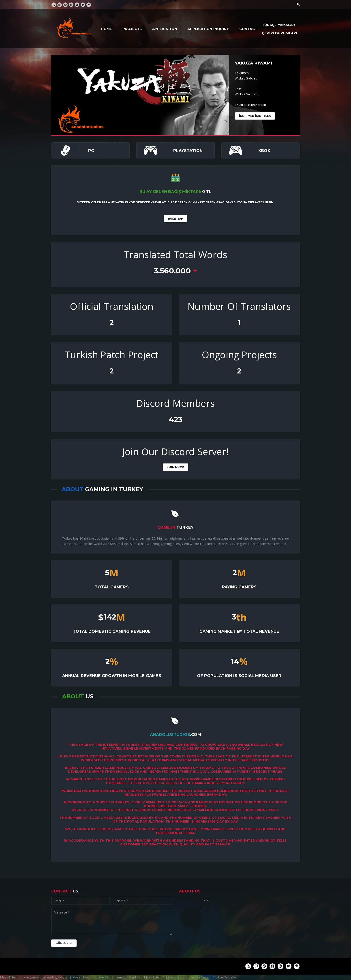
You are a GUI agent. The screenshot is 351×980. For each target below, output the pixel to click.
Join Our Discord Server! (175, 452)
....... (206, 899)
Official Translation (112, 306)
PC (91, 151)
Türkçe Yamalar (278, 25)
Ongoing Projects (239, 355)
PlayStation (188, 151)
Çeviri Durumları (279, 33)
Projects (132, 29)
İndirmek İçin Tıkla (255, 116)
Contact (248, 29)
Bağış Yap (176, 219)
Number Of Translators (239, 306)
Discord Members (175, 403)
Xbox (264, 151)
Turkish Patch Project (112, 355)
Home (107, 29)
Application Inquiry (208, 29)
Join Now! (175, 467)
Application (165, 29)
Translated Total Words (175, 255)
